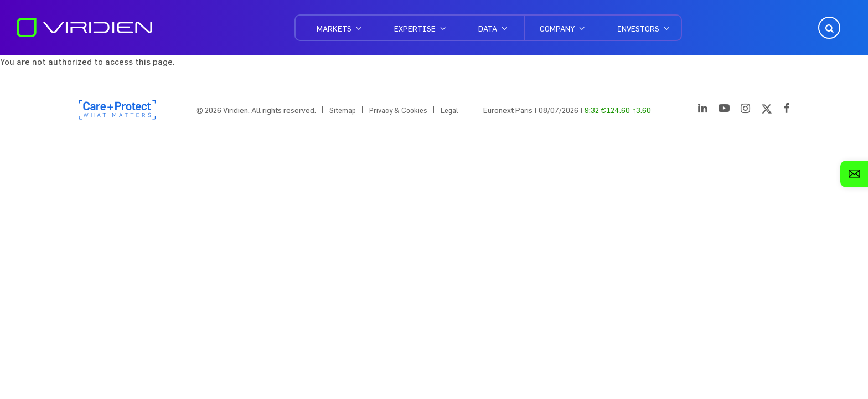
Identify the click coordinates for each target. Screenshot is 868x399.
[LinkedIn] (703, 110)
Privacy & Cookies (398, 110)
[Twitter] (767, 110)
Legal (449, 110)
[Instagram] (745, 110)
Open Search (828, 28)
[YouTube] (724, 110)
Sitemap (343, 110)
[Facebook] (787, 110)
